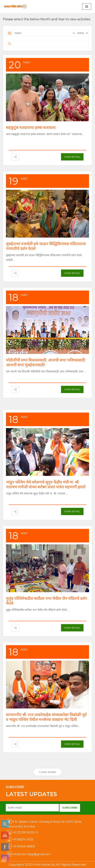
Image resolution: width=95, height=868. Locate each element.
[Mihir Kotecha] (15, 7)
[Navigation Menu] (87, 7)
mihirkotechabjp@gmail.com (31, 854)
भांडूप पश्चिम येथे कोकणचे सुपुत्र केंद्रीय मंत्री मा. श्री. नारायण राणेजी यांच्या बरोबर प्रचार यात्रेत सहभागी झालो (46, 484)
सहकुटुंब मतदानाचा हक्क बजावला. (31, 127)
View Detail (72, 157)
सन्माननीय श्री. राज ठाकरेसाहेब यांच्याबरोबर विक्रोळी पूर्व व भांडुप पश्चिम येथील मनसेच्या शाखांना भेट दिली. (46, 717)
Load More (48, 772)
